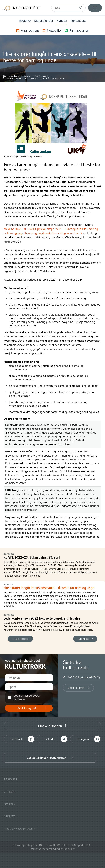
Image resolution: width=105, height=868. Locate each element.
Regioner (25, 21)
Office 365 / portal (74, 845)
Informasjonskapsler (25, 845)
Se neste (84, 639)
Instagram (83, 739)
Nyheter (62, 21)
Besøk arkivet (76, 688)
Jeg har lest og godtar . (27, 697)
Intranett (50, 845)
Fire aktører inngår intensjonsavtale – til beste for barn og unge (34, 78)
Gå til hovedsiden (12, 76)
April (45, 76)
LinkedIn (50, 739)
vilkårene (19, 699)
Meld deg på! (27, 708)
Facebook (17, 739)
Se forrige (22, 639)
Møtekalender (44, 21)
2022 (37, 76)
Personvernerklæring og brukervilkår (52, 849)
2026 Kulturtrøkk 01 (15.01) (84, 677)
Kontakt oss (78, 21)
